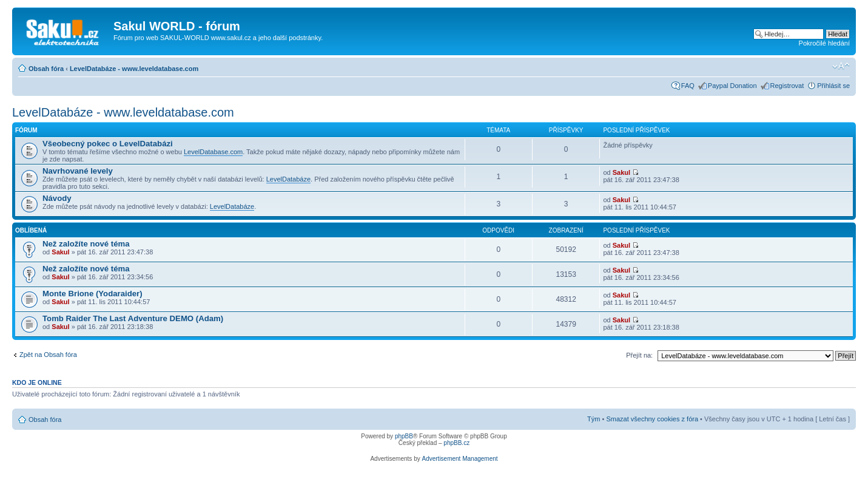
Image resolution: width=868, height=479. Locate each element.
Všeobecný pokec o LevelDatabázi (108, 144)
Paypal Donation (732, 86)
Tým (594, 419)
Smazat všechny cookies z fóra (652, 419)
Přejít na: (639, 355)
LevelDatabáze (288, 179)
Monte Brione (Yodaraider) (93, 294)
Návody (57, 198)
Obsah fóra (46, 69)
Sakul (621, 172)
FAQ (688, 86)
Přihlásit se (833, 86)
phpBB (404, 436)
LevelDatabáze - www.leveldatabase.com (134, 69)
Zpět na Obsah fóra (48, 355)
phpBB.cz (456, 443)
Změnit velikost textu (841, 66)
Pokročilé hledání (824, 43)
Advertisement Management (459, 459)
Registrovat (787, 86)
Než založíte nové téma (86, 244)
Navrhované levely (78, 171)
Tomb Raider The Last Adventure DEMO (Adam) (133, 318)
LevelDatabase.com (213, 152)
